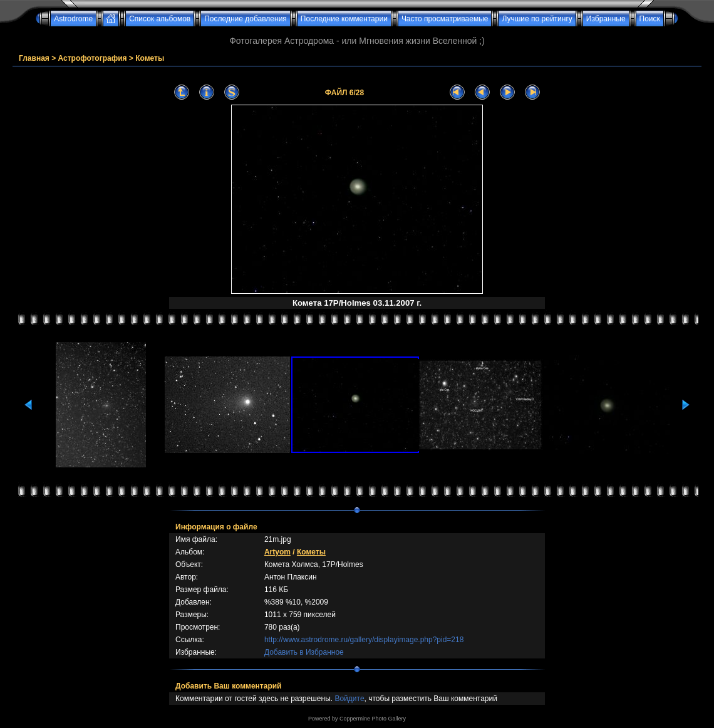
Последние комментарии (344, 19)
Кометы (150, 58)
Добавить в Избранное (304, 652)
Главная (34, 58)
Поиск (650, 19)
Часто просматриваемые (445, 19)
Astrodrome (73, 19)
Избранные (606, 19)
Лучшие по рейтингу (537, 19)
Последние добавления (246, 19)
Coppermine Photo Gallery (373, 719)
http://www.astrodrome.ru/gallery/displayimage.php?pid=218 (364, 640)
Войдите (349, 699)
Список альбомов (160, 19)
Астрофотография (93, 58)
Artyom (277, 552)
